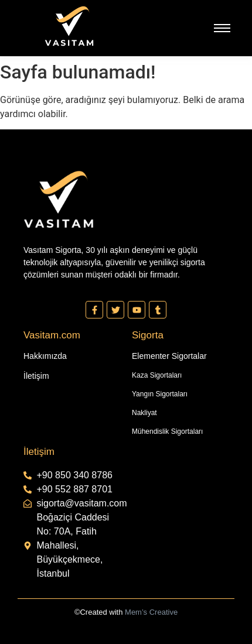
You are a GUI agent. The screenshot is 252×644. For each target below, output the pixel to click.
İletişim (36, 376)
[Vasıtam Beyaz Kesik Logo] (69, 26)
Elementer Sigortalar (169, 356)
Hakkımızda (45, 356)
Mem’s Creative (151, 612)
